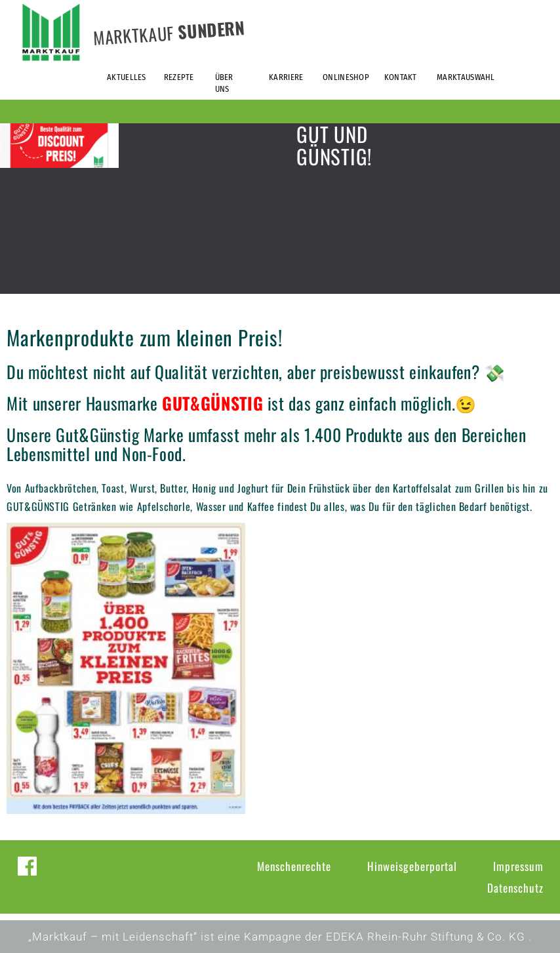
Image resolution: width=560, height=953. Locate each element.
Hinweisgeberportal (412, 866)
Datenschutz (515, 888)
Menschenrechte (294, 866)
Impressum (518, 866)
